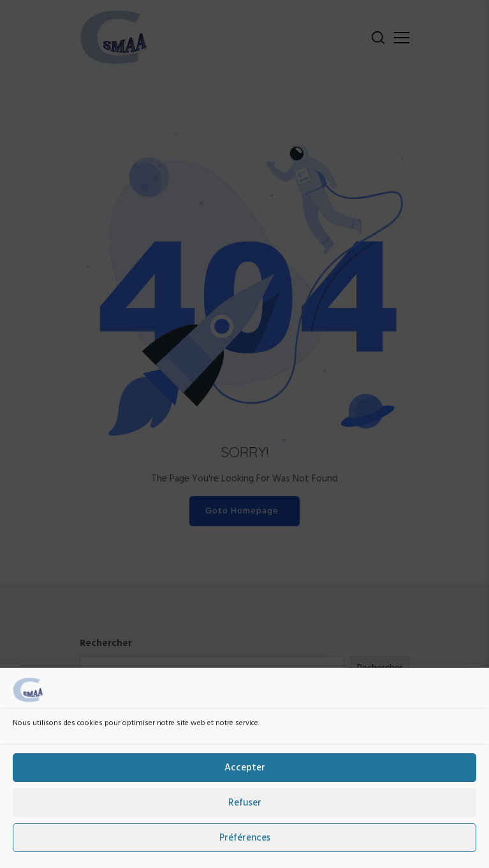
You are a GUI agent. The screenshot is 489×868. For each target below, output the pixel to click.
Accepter (245, 776)
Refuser (245, 811)
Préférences (245, 846)
